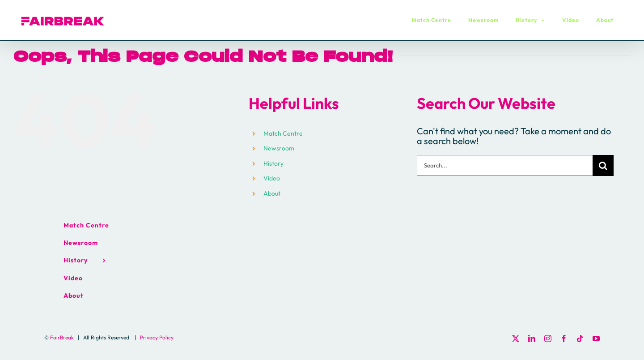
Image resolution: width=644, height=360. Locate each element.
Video (272, 178)
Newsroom (279, 148)
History (273, 163)
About (272, 193)
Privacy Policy (157, 337)
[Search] (603, 165)
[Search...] (505, 165)
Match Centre (283, 133)
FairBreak (62, 337)
